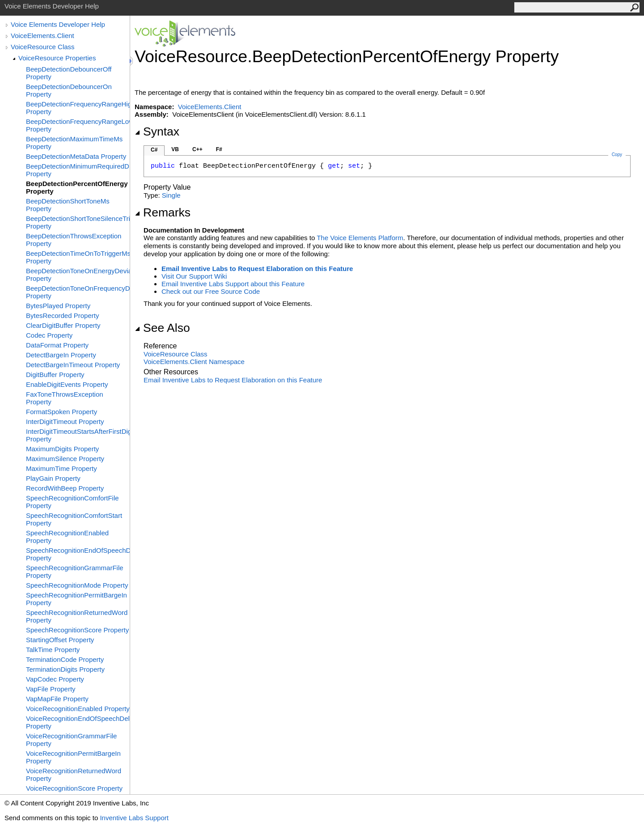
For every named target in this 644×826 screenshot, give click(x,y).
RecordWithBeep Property (65, 488)
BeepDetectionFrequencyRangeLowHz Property (78, 125)
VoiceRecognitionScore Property (74, 788)
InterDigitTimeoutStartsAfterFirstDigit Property (78, 435)
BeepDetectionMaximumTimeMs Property (74, 143)
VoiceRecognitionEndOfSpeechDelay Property (78, 722)
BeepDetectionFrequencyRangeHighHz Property (78, 108)
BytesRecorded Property (62, 316)
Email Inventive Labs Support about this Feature (233, 284)
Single (171, 195)
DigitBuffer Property (55, 375)
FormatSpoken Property (61, 412)
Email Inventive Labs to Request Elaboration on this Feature (257, 269)
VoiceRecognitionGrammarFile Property (71, 740)
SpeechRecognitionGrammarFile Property (75, 572)
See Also (162, 328)
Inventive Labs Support (134, 818)
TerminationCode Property (65, 659)
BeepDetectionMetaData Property (76, 156)
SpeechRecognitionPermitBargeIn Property (76, 599)
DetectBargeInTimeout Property (73, 365)
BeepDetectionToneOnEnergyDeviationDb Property (78, 275)
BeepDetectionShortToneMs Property (68, 205)
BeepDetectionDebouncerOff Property (69, 73)
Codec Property (49, 335)
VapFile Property (51, 689)
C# (154, 150)
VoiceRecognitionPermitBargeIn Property (73, 757)
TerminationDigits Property (65, 669)
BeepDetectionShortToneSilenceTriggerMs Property (78, 222)
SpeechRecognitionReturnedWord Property (77, 616)
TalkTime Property (53, 650)
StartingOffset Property (60, 640)
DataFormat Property (57, 345)
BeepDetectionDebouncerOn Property (69, 90)
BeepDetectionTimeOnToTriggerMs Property (78, 257)
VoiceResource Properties (57, 58)
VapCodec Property (55, 679)
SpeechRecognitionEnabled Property (67, 537)
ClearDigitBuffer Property (63, 325)
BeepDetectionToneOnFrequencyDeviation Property (78, 292)
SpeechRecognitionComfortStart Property (74, 519)
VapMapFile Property (57, 699)
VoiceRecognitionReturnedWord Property (74, 775)
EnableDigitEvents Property (67, 384)
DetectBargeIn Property (61, 355)
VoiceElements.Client (42, 36)
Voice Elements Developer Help (58, 24)
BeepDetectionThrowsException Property (74, 240)
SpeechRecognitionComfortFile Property (72, 502)
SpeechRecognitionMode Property (77, 585)
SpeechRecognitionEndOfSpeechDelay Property (78, 554)
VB (175, 149)
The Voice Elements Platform (360, 238)
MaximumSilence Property (65, 459)
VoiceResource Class (43, 47)
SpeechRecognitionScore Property (77, 630)
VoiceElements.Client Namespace (194, 362)
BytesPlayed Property (58, 306)
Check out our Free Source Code (211, 291)
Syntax (157, 131)
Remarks (163, 212)
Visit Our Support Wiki (194, 276)
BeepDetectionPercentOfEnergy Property (77, 187)
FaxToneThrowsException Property (65, 398)
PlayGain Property (53, 478)
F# (219, 149)
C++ (197, 149)
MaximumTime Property (61, 468)
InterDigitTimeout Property (65, 421)
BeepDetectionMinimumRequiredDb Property (78, 170)
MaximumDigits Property (62, 449)
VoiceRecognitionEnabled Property (78, 709)
